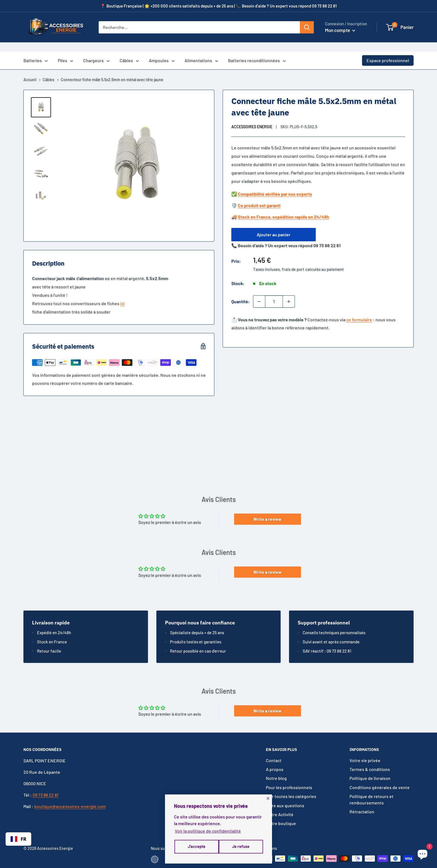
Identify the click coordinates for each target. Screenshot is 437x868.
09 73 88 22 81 (46, 786)
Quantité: (241, 292)
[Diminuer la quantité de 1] (259, 292)
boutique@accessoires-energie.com (70, 797)
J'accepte (241, 848)
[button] (390, 27)
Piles (65, 52)
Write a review (268, 510)
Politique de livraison (370, 769)
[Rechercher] (307, 27)
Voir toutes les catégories (291, 787)
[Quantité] (274, 292)
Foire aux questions (285, 796)
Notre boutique (281, 814)
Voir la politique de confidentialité (208, 832)
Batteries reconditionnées (257, 52)
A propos (275, 760)
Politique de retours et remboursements (372, 790)
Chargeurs (96, 52)
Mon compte (340, 30)
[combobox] (18, 839)
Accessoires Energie (252, 117)
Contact (274, 751)
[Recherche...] (199, 27)
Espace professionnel (388, 51)
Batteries (36, 52)
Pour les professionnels (289, 778)
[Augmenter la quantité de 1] (289, 292)
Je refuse (196, 848)
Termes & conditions (370, 760)
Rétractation (362, 802)
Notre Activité (280, 805)
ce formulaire (359, 310)
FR (18, 839)
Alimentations (201, 52)
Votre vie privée (365, 751)
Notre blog (276, 769)
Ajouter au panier (274, 225)
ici (122, 294)
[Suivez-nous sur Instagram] (155, 850)
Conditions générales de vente (380, 778)
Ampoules (162, 52)
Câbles (129, 52)
